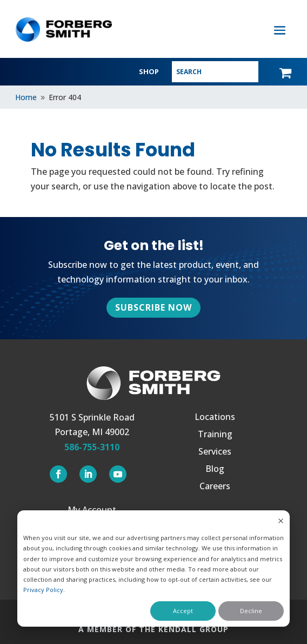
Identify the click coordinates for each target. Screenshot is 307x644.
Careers (215, 487)
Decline (251, 611)
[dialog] (153, 569)
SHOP (149, 71)
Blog (215, 470)
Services (215, 452)
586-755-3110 (92, 447)
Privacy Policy (43, 590)
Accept (183, 611)
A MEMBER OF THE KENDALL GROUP (153, 629)
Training (215, 435)
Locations (215, 418)
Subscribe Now (153, 307)
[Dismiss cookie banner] (281, 521)
